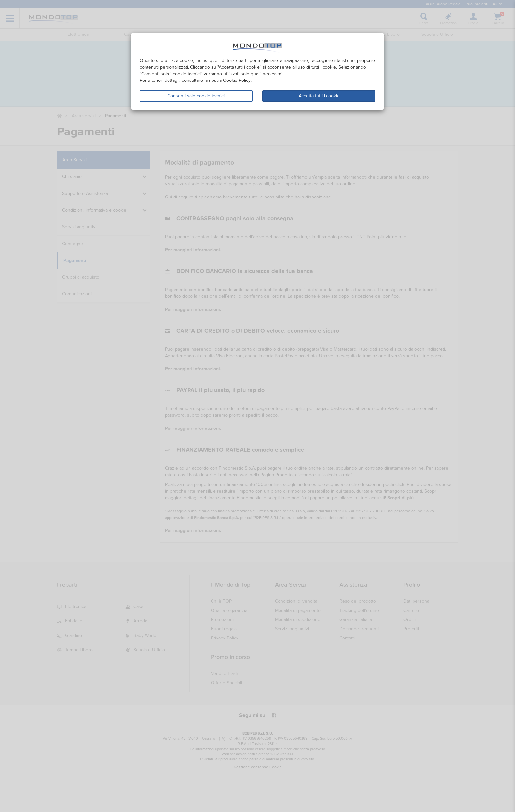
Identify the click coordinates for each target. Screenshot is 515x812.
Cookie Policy (237, 80)
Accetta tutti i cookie (319, 96)
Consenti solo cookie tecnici (196, 96)
